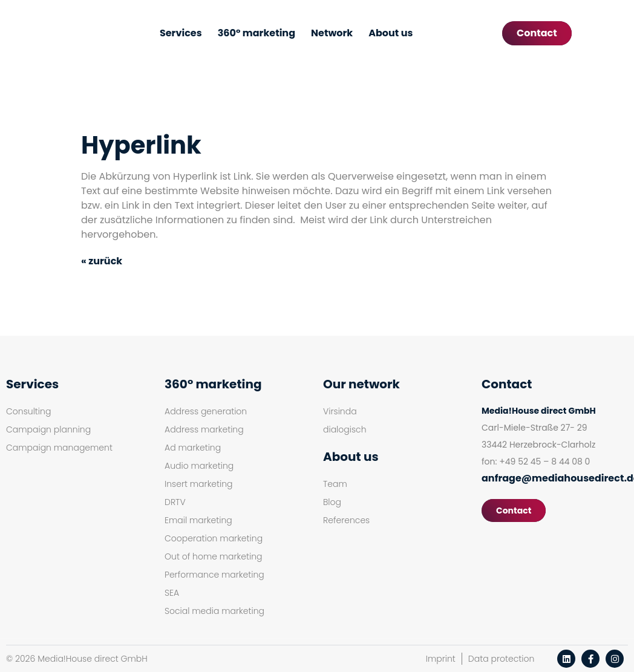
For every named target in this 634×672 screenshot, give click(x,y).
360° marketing (257, 33)
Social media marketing (214, 611)
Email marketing (198, 520)
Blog (332, 502)
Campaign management (59, 448)
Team (335, 484)
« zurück (102, 261)
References (346, 520)
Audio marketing (199, 466)
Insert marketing (199, 484)
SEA (172, 593)
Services (181, 33)
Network (332, 33)
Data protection (501, 659)
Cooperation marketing (214, 538)
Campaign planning (48, 429)
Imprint (441, 659)
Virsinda (340, 411)
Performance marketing (214, 575)
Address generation (206, 411)
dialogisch (345, 429)
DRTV (175, 502)
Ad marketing (193, 448)
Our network (361, 384)
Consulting (28, 411)
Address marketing (204, 429)
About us (391, 33)
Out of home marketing (214, 556)
